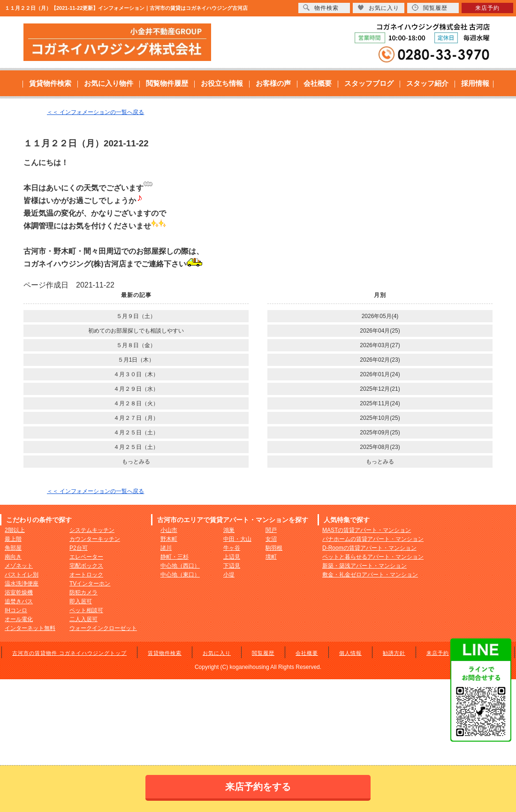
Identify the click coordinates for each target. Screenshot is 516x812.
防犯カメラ (83, 592)
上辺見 (232, 557)
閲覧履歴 (263, 653)
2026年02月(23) (380, 360)
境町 (271, 557)
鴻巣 (229, 530)
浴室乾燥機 (19, 592)
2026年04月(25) (380, 331)
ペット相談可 (86, 610)
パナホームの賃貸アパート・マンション (373, 539)
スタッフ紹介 (427, 83)
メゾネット (19, 566)
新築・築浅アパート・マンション (364, 566)
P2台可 (79, 548)
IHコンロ (16, 610)
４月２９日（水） (136, 389)
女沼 (271, 539)
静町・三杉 (175, 557)
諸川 (166, 548)
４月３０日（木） (136, 374)
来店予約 (438, 653)
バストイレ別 (22, 575)
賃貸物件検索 (50, 83)
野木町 (169, 539)
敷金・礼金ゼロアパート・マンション (370, 575)
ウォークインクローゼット (103, 628)
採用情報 (475, 83)
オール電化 (19, 619)
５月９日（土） (136, 316)
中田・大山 (237, 539)
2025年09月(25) (380, 433)
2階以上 (15, 530)
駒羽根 (274, 548)
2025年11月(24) (380, 403)
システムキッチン (92, 530)
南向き (13, 557)
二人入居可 (83, 619)
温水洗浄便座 (22, 584)
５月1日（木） (136, 360)
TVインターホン (90, 584)
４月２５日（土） (136, 433)
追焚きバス (19, 601)
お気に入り (217, 653)
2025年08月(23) (380, 447)
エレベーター (86, 557)
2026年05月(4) (380, 316)
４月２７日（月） (136, 418)
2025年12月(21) (380, 389)
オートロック (86, 575)
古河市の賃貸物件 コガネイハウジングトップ (69, 653)
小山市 (169, 530)
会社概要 (318, 83)
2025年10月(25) (380, 418)
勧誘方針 (394, 653)
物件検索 (321, 8)
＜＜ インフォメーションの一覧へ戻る (95, 112)
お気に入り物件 (109, 83)
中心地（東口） (180, 575)
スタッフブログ (369, 83)
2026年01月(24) (380, 374)
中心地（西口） (180, 566)
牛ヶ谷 (232, 548)
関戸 (271, 530)
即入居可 (81, 601)
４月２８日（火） (136, 403)
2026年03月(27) (380, 345)
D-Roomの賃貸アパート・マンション (369, 548)
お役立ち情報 (222, 83)
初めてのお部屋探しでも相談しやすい (136, 331)
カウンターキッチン (95, 539)
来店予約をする (258, 787)
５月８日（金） (136, 345)
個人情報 (350, 653)
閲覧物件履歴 (167, 83)
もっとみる (136, 462)
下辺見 (232, 566)
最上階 (13, 539)
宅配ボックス (86, 566)
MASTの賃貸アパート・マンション (367, 530)
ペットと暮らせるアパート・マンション (373, 557)
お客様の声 (273, 83)
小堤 (229, 575)
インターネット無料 (30, 628)
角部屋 (13, 548)
